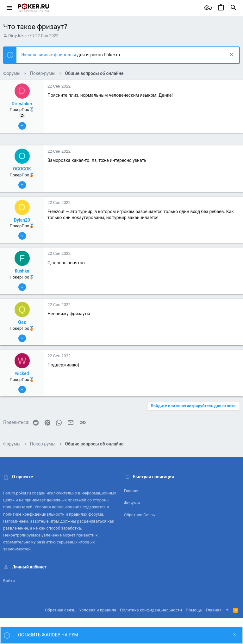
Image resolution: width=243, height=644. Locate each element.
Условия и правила (98, 610)
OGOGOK (22, 169)
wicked (22, 373)
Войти (9, 581)
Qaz (22, 322)
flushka (22, 271)
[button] (10, 8)
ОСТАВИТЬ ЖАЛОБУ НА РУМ (48, 635)
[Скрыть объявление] (231, 55)
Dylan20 (22, 220)
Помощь (194, 610)
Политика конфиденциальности (151, 610)
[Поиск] (234, 8)
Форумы (132, 503)
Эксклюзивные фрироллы (49, 55)
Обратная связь (140, 515)
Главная (132, 491)
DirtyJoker (18, 36)
